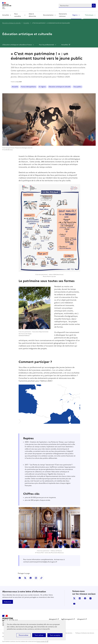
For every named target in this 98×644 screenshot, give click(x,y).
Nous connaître (18, 15)
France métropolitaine (28, 87)
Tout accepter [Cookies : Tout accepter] (55, 635)
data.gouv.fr (53, 619)
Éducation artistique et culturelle (12, 23)
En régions (42, 87)
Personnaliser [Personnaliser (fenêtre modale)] (24, 635)
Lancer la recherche (94, 6)
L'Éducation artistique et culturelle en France (17, 45)
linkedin (80, 598)
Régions (75, 15)
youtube (74, 604)
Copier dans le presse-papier (41, 578)
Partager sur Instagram (36, 578)
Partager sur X (25, 578)
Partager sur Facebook (20, 578)
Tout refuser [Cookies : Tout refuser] (39, 635)
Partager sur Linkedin (31, 578)
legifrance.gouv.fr (67, 619)
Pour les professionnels (47, 45)
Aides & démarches (32, 15)
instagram (90, 598)
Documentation (48, 15)
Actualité (15, 87)
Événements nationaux (63, 15)
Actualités (6, 15)
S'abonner (8, 602)
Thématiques (89, 15)
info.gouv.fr (81, 619)
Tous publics (78, 87)
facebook (85, 598)
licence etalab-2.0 (42, 641)
